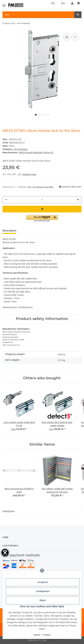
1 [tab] (36, 115)
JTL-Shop (42, 640)
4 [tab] (45, 115)
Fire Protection (20, 149)
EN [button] (53, 3)
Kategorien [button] (9, 511)
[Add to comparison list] (67, 37)
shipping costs (29, 174)
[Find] (78, 15)
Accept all (43, 582)
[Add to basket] (42, 209)
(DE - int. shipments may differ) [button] (41, 187)
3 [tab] (42, 115)
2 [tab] (39, 115)
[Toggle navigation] (4, 4)
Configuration (43, 591)
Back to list (10, 23)
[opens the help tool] (5, 552)
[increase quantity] (78, 200)
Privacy (47, 635)
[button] (72, 3)
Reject (43, 600)
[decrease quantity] (6, 200)
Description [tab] (9, 231)
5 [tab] (48, 115)
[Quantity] (42, 200)
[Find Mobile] (38, 15)
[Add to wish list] (75, 37)
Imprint (37, 635)
